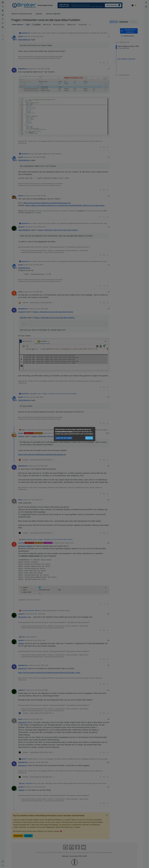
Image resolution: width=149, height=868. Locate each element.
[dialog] (74, 434)
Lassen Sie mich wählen (64, 438)
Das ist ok (89, 438)
